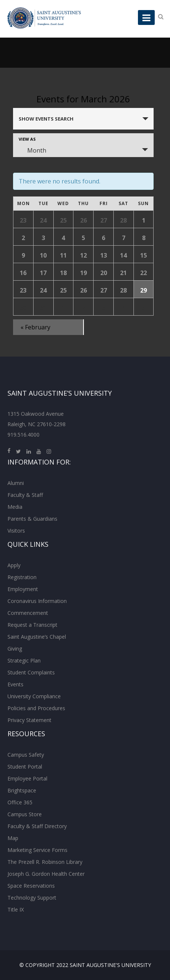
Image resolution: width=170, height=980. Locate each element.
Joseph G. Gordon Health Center (46, 874)
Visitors (16, 531)
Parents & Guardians (32, 519)
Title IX (16, 909)
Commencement (28, 613)
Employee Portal (27, 778)
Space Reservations (31, 886)
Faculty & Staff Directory (37, 826)
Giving (15, 649)
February (35, 327)
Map (13, 838)
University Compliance (34, 696)
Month (32, 150)
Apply (14, 565)
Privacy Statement (29, 720)
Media (15, 507)
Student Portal (25, 767)
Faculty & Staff (25, 495)
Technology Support (32, 898)
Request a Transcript (32, 625)
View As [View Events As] (27, 139)
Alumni (16, 483)
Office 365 (20, 802)
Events (15, 684)
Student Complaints (31, 672)
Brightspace (22, 790)
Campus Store (25, 814)
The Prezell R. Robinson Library (45, 862)
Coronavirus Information (37, 601)
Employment (23, 589)
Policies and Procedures (36, 708)
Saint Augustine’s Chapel (37, 637)
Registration (22, 577)
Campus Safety (26, 755)
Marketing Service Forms (37, 850)
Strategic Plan (24, 660)
